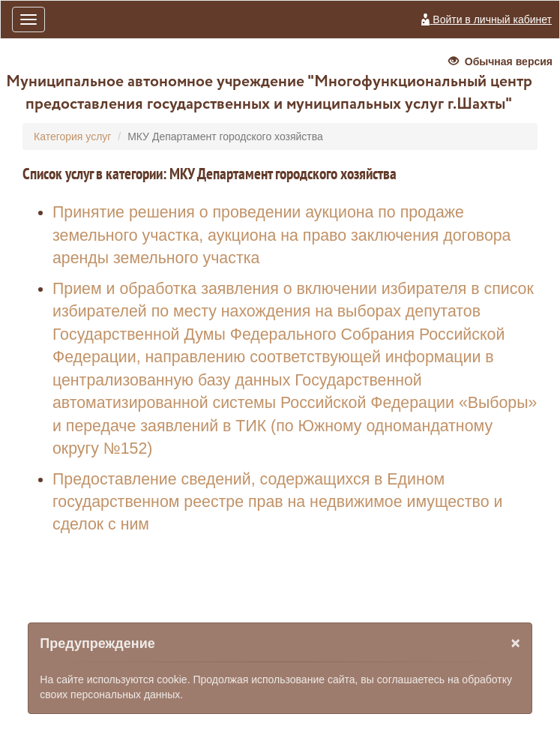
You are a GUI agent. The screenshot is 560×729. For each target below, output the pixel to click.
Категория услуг (72, 136)
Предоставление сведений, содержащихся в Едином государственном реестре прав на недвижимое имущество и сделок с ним (277, 502)
